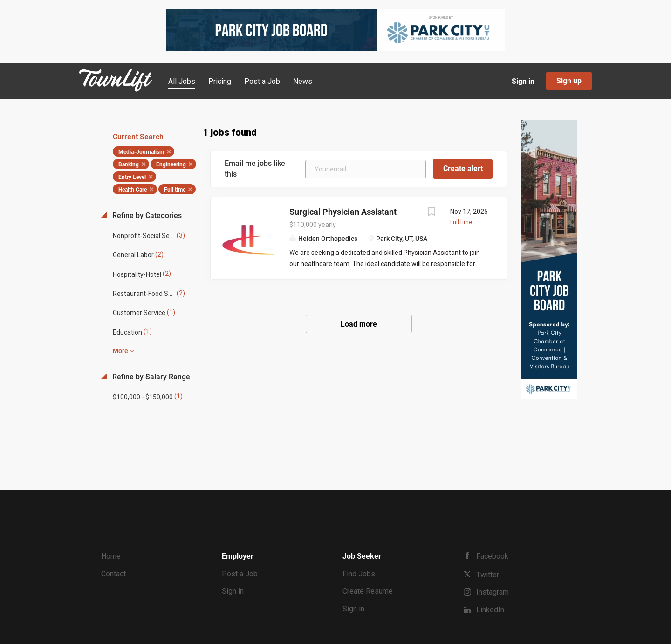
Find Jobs (359, 574)
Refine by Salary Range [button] (150, 377)
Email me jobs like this (255, 169)
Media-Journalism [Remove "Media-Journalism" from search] (141, 152)
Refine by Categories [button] (146, 216)
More (120, 351)
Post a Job (240, 574)
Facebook (492, 556)
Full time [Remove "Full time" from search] (175, 190)
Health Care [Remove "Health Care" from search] (133, 190)
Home (111, 556)
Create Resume (368, 591)
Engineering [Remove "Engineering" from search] (171, 164)
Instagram (493, 592)
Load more (359, 324)
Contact (113, 574)
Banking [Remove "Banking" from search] (129, 164)
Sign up (569, 81)
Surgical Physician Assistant (343, 212)
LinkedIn (490, 610)
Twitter (488, 575)
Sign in (523, 81)
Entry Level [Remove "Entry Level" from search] (132, 177)
